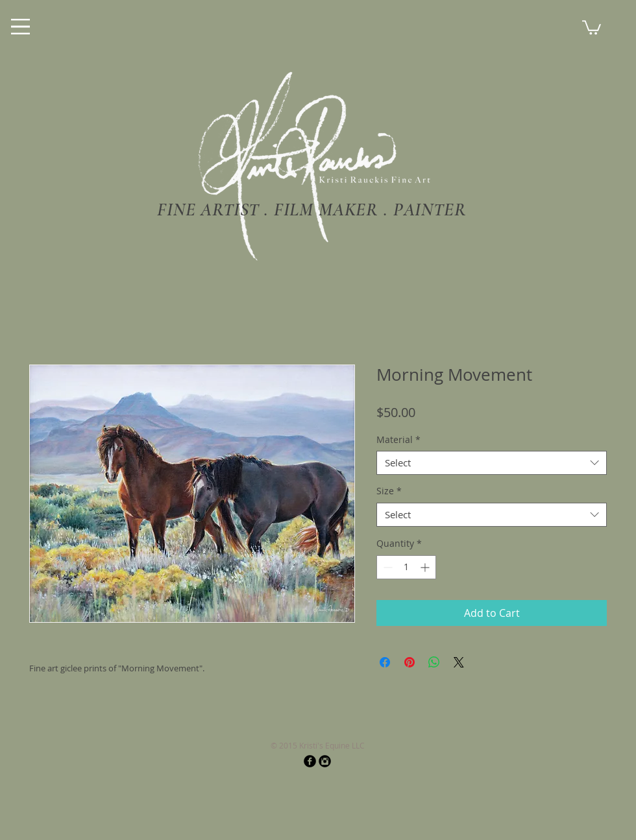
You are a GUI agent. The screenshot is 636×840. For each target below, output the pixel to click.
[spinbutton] (406, 567)
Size (389, 491)
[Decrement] (386, 567)
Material (398, 440)
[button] (592, 27)
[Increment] (426, 567)
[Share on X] (459, 662)
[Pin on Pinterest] (410, 662)
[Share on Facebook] (385, 662)
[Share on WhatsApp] (434, 662)
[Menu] (20, 27)
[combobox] (492, 463)
